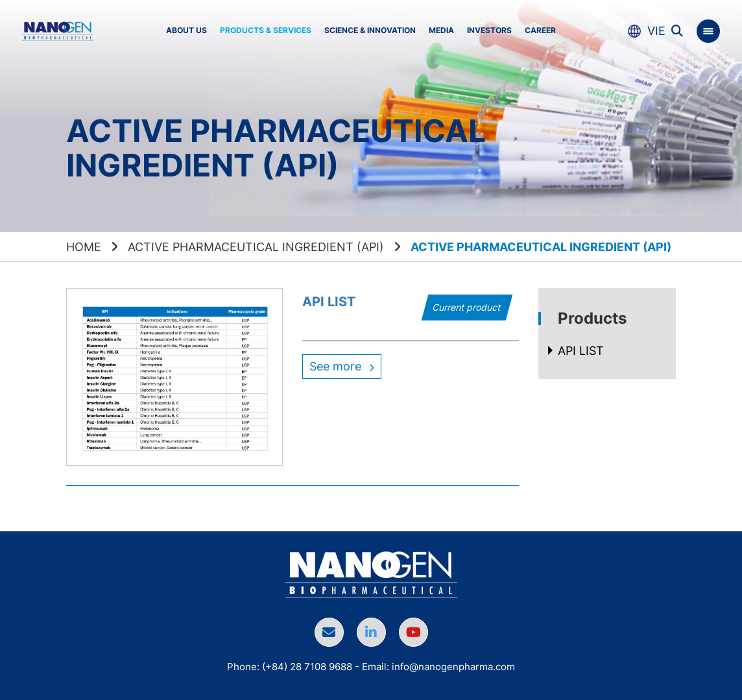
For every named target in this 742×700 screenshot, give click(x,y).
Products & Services (266, 30)
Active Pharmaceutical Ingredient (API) (256, 247)
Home (84, 247)
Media (441, 30)
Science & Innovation (370, 30)
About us (186, 30)
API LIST (329, 302)
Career (540, 30)
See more (342, 366)
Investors (489, 30)
